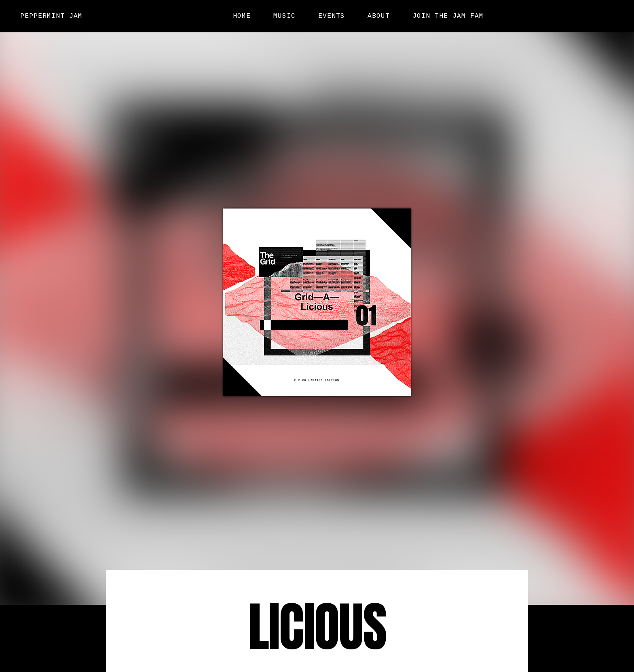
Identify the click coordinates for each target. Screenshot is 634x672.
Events (332, 16)
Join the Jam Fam (448, 16)
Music (284, 16)
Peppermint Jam (51, 16)
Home (242, 16)
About (379, 16)
